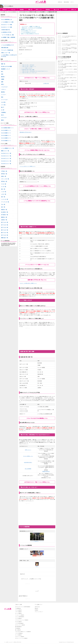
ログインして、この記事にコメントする (31, 579)
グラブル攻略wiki (18, 610)
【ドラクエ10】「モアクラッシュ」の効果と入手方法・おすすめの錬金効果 (67, 81)
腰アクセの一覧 (5, 233)
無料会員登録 (66, 2)
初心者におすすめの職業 (6, 66)
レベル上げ (65, 10)
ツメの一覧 (4, 192)
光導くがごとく (28, 450)
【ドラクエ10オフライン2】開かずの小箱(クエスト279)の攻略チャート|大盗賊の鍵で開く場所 (69, 49)
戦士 (2, 72)
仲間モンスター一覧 (6, 53)
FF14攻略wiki (18, 628)
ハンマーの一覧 (5, 199)
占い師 (3, 110)
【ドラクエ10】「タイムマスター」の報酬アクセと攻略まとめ (67, 61)
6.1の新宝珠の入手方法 (6, 32)
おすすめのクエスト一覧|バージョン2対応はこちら (37, 78)
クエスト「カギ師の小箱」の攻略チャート (28, 283)
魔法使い (3, 77)
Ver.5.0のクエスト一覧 (6, 164)
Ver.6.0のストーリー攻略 (7, 27)
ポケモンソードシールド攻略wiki (21, 638)
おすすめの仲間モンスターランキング (29, 31)
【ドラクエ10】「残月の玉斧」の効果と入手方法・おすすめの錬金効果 (67, 78)
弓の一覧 (3, 204)
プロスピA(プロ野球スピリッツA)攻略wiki (23, 632)
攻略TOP (4, 10)
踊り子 (3, 107)
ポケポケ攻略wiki (18, 622)
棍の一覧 (3, 189)
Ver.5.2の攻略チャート (6, 135)
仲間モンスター (39, 10)
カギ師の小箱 (46, 83)
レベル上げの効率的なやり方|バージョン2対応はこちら (37, 186)
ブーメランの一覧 (5, 202)
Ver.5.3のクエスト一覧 (6, 158)
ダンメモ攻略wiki (18, 635)
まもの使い (4, 102)
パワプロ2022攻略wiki (19, 623)
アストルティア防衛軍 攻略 (7, 50)
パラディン (4, 89)
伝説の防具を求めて (28, 462)
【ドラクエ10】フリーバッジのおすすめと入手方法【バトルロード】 (67, 73)
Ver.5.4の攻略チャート (6, 130)
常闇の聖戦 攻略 (5, 48)
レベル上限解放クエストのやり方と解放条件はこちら (37, 201)
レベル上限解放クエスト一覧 (7, 148)
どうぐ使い (4, 105)
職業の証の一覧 (5, 238)
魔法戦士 (3, 92)
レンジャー (4, 95)
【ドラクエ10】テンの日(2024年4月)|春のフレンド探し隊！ (67, 75)
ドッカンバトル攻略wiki (20, 615)
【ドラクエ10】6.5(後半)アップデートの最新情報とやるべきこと (70, 41)
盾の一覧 (3, 207)
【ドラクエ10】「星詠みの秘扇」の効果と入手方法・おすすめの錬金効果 (67, 84)
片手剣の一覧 (4, 171)
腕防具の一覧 (4, 217)
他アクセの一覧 (5, 235)
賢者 (2, 97)
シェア (20, 54)
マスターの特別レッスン (28, 456)
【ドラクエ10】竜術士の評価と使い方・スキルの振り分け (69, 37)
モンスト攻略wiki (18, 613)
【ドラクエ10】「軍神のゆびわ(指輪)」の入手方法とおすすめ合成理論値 (67, 67)
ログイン (72, 2)
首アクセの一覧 (5, 225)
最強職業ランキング (6, 69)
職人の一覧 (56, 10)
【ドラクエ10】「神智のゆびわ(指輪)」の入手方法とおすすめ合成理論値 (67, 64)
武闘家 (3, 79)
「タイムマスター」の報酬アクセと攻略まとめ (30, 26)
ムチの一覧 (4, 194)
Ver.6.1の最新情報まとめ (7, 19)
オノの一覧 (4, 187)
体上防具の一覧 (5, 212)
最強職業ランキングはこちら (27, 29)
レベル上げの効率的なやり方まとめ (28, 32)
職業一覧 (30, 10)
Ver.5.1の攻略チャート (6, 138)
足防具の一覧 (4, 220)
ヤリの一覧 (4, 184)
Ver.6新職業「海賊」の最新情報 (8, 37)
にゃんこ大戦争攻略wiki (20, 617)
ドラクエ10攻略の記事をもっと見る (71, 89)
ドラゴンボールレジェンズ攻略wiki (22, 620)
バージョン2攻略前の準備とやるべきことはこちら (37, 150)
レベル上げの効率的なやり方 (7, 45)
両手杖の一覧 (4, 181)
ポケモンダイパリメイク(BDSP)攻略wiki (23, 607)
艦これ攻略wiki (18, 630)
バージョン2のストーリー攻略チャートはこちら (37, 265)
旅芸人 (3, 84)
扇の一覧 (3, 197)
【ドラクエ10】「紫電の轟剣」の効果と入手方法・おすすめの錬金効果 (67, 87)
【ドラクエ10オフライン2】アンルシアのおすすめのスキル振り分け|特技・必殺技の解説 (70, 52)
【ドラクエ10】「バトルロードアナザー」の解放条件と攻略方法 (67, 70)
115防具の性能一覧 (5, 30)
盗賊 (2, 82)
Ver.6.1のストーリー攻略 (7, 25)
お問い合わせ (37, 607)
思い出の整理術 (28, 469)
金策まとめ (74, 10)
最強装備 (48, 10)
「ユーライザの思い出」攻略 (7, 35)
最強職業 (22, 10)
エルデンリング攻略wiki (20, 637)
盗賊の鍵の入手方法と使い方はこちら (37, 280)
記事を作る (60, 2)
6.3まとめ (13, 10)
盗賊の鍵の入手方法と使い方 (26, 132)
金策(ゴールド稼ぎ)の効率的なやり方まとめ (30, 34)
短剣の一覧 (4, 176)
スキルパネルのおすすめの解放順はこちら (37, 418)
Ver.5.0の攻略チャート (6, 141)
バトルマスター (5, 87)
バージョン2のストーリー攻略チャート (28, 166)
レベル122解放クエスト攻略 (7, 22)
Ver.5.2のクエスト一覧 (6, 161)
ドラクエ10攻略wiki (19, 633)
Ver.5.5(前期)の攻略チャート (7, 128)
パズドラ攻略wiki (18, 612)
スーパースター (5, 100)
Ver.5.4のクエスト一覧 (6, 156)
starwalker (24, 48)
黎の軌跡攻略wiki (18, 627)
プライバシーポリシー (39, 612)
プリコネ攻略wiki (18, 618)
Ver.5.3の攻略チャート (6, 133)
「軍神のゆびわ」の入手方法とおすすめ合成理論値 (31, 28)
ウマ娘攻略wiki (18, 608)
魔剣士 (3, 120)
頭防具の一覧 (4, 210)
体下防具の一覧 (5, 215)
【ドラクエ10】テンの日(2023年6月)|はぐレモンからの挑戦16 (69, 45)
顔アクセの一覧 (5, 222)
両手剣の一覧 (4, 174)
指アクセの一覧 (5, 227)
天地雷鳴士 (4, 112)
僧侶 (2, 74)
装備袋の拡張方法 (46, 471)
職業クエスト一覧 (5, 151)
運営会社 (36, 608)
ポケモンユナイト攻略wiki (20, 625)
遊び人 (3, 115)
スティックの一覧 (5, 179)
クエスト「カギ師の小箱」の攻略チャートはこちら (37, 129)
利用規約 (36, 610)
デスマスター (4, 118)
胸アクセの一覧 (5, 230)
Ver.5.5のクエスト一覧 (6, 153)
